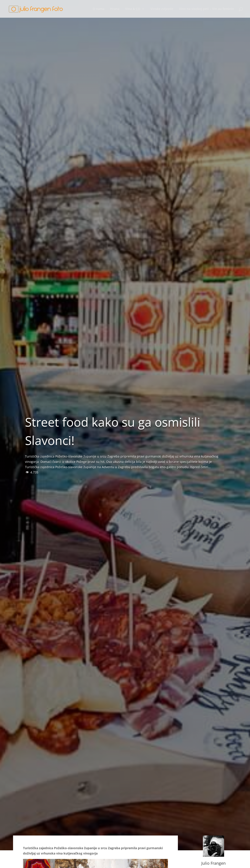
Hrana (115, 9)
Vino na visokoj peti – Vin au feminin (207, 9)
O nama (99, 9)
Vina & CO (133, 9)
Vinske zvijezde (162, 9)
